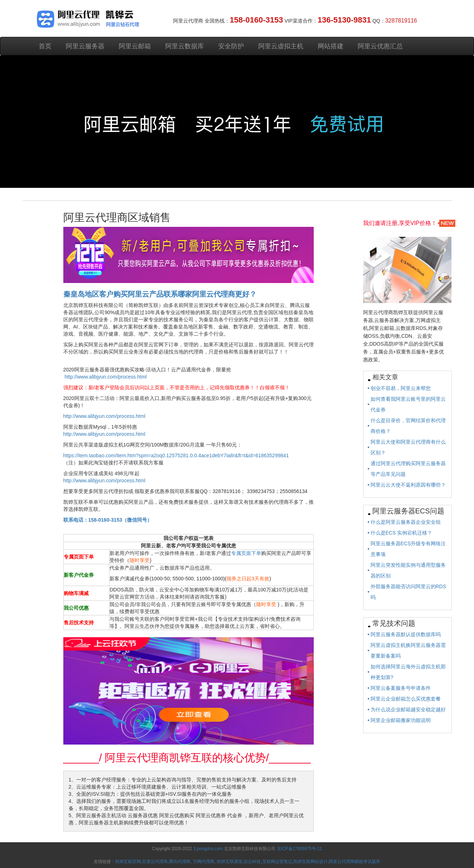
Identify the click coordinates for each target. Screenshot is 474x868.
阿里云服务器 (85, 46)
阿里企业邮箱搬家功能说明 (401, 720)
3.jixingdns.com (209, 849)
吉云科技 (252, 862)
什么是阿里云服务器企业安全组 (406, 522)
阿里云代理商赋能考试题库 (355, 862)
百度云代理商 (155, 862)
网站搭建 (331, 46)
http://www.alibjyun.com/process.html (106, 377)
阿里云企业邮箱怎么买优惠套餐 (406, 699)
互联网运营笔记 (277, 862)
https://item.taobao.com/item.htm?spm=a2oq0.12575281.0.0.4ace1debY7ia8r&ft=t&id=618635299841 (176, 455)
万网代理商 (204, 862)
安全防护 (231, 46)
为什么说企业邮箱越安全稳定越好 (408, 709)
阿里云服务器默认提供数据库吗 (406, 634)
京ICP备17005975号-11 (300, 849)
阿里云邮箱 (135, 46)
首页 (45, 46)
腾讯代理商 (180, 862)
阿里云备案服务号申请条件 (401, 688)
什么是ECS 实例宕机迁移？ (402, 533)
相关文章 (385, 377)
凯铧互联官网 (128, 862)
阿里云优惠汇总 (380, 46)
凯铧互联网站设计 (311, 862)
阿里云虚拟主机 (281, 46)
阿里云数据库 (185, 46)
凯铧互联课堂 (230, 862)
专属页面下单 (246, 553)
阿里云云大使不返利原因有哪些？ (408, 485)
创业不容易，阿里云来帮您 (401, 388)
